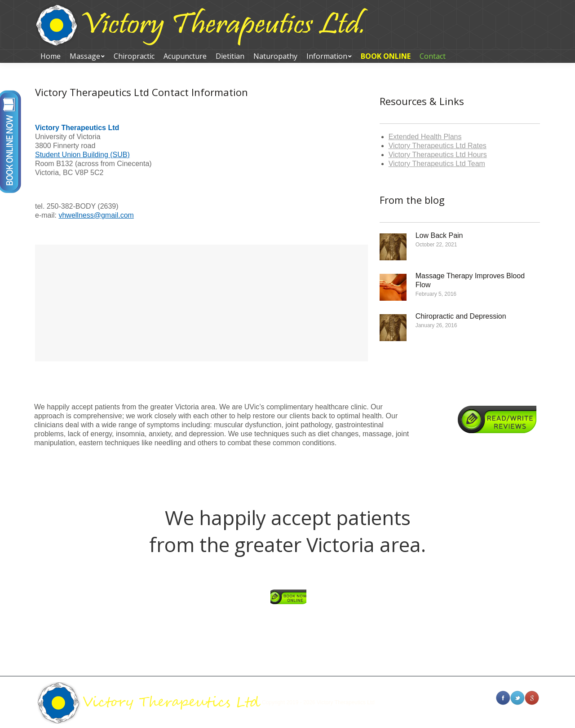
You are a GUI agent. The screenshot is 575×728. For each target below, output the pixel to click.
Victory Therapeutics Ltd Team (437, 164)
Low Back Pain (439, 235)
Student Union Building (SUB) (82, 155)
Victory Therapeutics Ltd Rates (438, 146)
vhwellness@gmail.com (96, 215)
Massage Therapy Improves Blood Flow (470, 280)
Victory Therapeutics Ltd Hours (438, 155)
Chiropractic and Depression (461, 316)
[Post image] (393, 247)
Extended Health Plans (425, 137)
